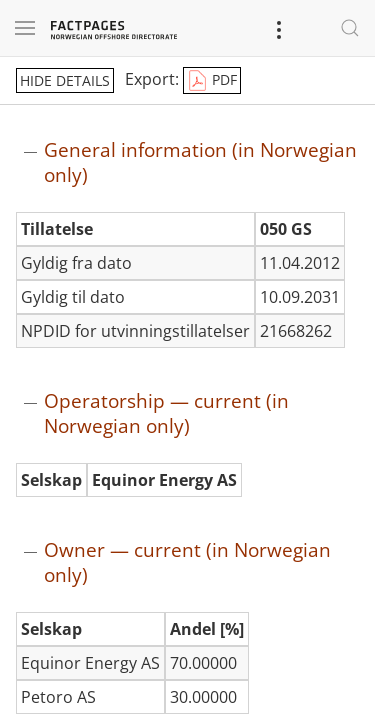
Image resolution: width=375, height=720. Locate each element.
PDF (212, 81)
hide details (65, 80)
